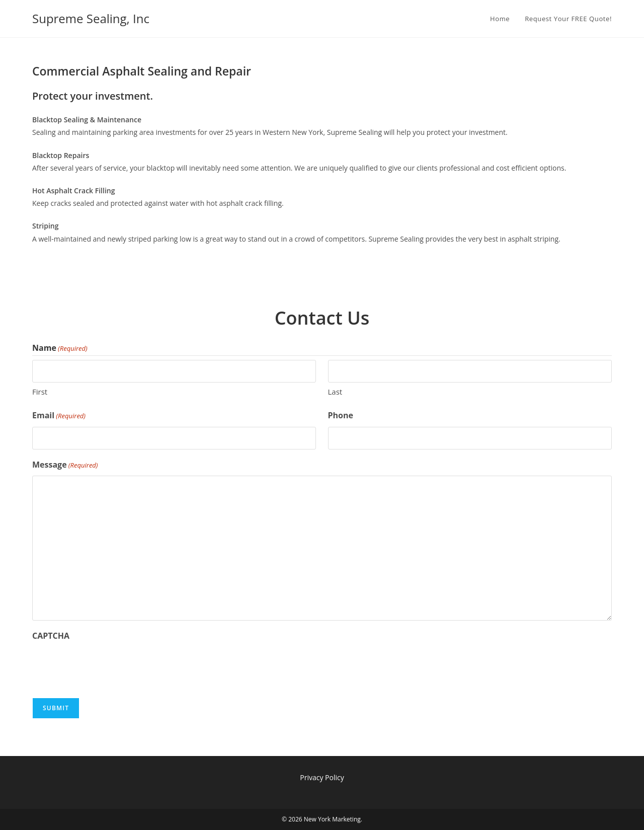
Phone (341, 415)
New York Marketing (332, 819)
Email (59, 416)
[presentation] (109, 667)
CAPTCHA (51, 636)
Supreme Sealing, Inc (91, 18)
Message (65, 465)
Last (335, 392)
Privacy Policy (322, 777)
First (40, 392)
